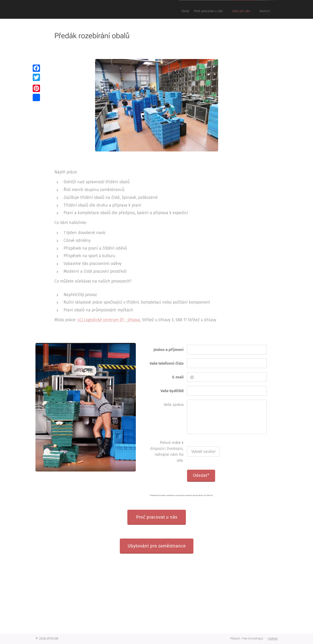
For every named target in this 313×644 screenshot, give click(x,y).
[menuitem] (239, 9)
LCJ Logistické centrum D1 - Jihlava (108, 320)
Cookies (273, 638)
